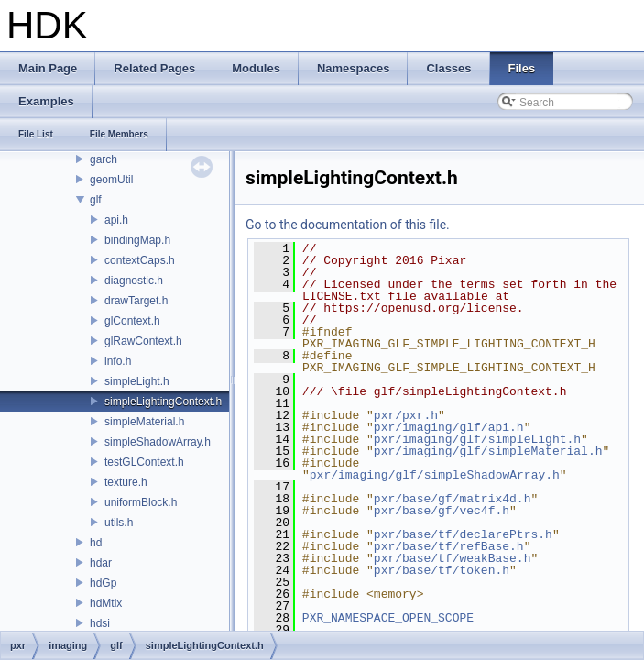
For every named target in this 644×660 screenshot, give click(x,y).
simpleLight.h (137, 381)
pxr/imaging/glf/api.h (449, 427)
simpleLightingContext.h (163, 401)
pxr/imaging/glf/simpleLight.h (477, 439)
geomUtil (111, 180)
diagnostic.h (134, 280)
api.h (116, 220)
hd (96, 543)
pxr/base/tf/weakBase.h (453, 558)
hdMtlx (106, 603)
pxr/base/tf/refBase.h (449, 546)
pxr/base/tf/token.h (442, 570)
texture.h (126, 482)
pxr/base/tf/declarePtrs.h (463, 534)
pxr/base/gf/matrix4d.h (453, 499)
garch (104, 159)
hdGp (103, 583)
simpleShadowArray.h (158, 442)
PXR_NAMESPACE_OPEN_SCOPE (388, 618)
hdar (101, 563)
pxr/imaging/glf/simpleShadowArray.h (435, 475)
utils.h (119, 522)
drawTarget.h (136, 301)
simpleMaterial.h (144, 422)
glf (96, 200)
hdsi (100, 623)
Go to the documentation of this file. (348, 225)
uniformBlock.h (141, 502)
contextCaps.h (140, 260)
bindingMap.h (137, 240)
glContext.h (132, 321)
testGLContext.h (144, 462)
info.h (118, 361)
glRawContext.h (143, 341)
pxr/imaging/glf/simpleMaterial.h (488, 451)
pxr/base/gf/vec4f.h (442, 511)
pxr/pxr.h (406, 415)
